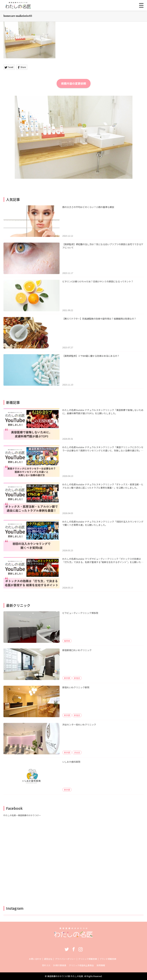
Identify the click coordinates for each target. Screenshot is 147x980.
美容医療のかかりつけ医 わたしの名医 (65, 976)
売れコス (46, 965)
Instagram (81, 949)
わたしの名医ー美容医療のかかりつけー (22, 815)
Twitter (67, 949)
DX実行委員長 (60, 965)
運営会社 (48, 959)
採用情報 (101, 965)
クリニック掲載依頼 (88, 959)
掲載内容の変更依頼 (74, 83)
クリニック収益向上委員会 (81, 965)
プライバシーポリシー (65, 959)
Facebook (74, 949)
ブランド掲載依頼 (108, 959)
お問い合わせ (35, 959)
